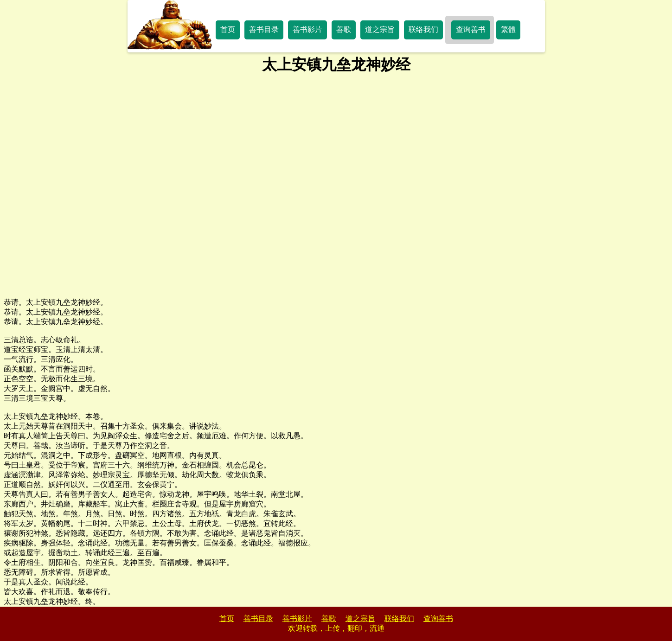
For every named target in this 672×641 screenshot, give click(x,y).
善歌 (344, 29)
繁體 (508, 29)
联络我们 (423, 29)
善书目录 (264, 29)
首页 (228, 29)
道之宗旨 (380, 29)
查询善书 (471, 29)
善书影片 (307, 29)
